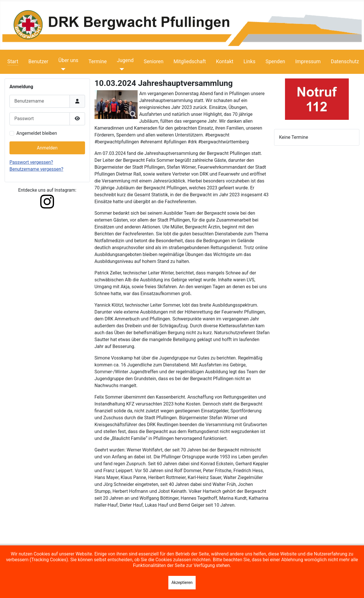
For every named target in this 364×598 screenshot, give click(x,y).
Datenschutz (345, 61)
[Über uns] (62, 69)
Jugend (125, 60)
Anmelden (47, 148)
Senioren (154, 61)
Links (250, 61)
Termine (98, 61)
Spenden (275, 61)
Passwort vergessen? (31, 162)
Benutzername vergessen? (36, 169)
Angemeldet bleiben (37, 133)
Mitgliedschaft (190, 61)
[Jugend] (121, 69)
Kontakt (225, 61)
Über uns (68, 60)
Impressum (308, 61)
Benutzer (38, 61)
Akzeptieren (182, 582)
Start (13, 61)
